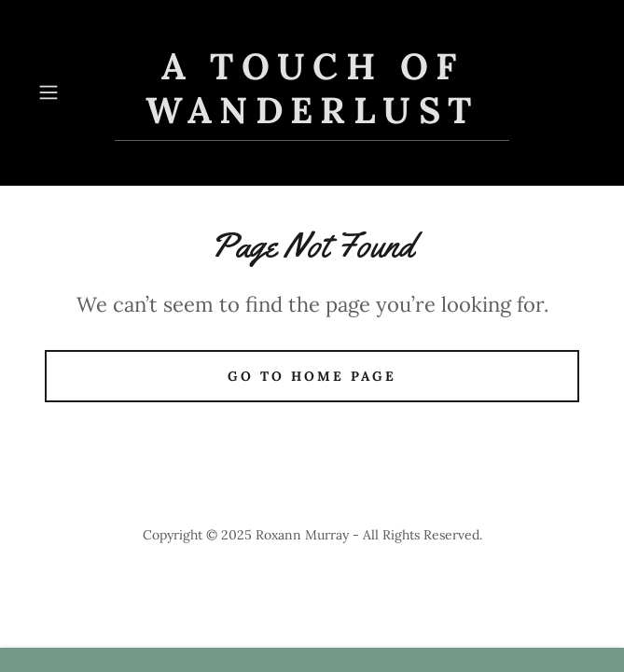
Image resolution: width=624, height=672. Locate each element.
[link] (312, 93)
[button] (72, 92)
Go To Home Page (312, 376)
